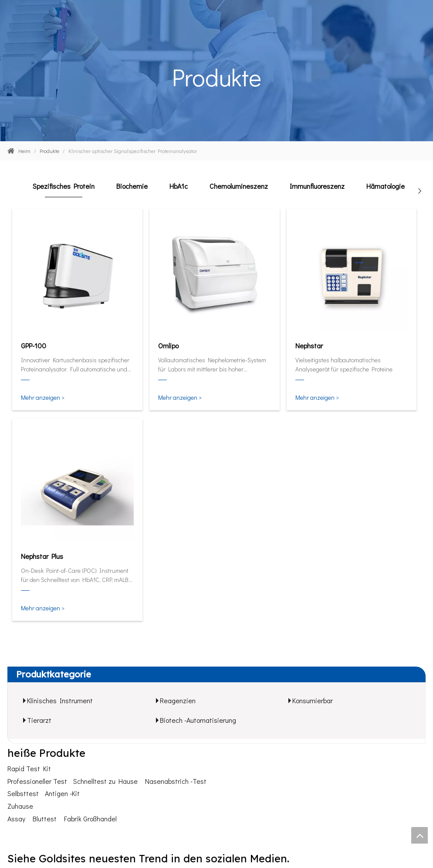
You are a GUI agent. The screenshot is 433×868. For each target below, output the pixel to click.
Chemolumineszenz (239, 186)
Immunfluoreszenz (317, 186)
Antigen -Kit (62, 793)
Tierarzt (39, 720)
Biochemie (132, 186)
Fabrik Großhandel (90, 819)
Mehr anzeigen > (43, 397)
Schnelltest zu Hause (105, 781)
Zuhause (20, 806)
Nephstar (309, 345)
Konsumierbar (313, 700)
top (419, 835)
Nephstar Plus (42, 556)
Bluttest (45, 819)
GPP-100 (34, 345)
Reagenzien (178, 700)
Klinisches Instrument (60, 700)
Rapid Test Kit (29, 768)
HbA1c (179, 186)
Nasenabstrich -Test (176, 781)
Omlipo (168, 345)
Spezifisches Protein (64, 186)
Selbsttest (23, 793)
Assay (16, 819)
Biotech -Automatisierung (198, 720)
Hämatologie (386, 186)
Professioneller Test (37, 781)
